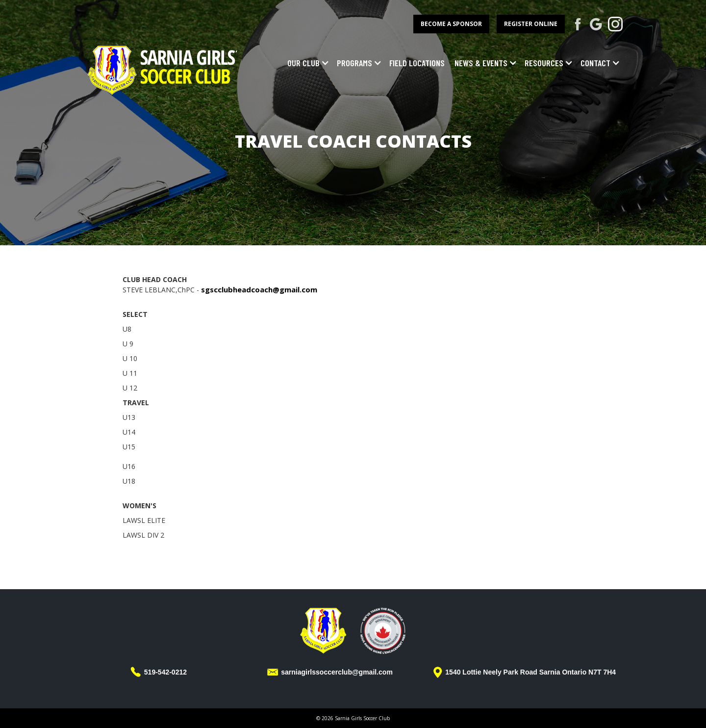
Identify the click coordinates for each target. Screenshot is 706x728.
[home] (163, 69)
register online (531, 24)
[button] (306, 63)
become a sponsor (451, 24)
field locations (417, 63)
